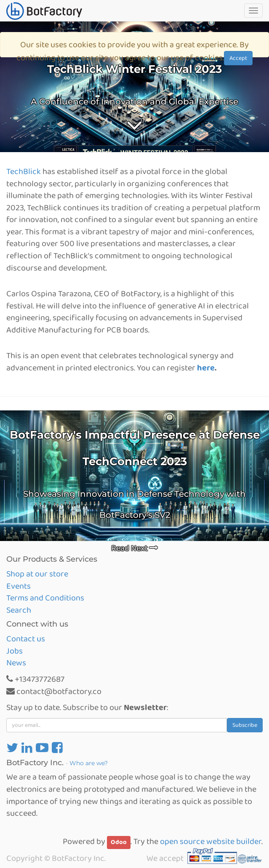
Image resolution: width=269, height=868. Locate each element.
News (16, 663)
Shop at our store (37, 574)
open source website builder (211, 841)
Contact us (26, 639)
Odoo (119, 842)
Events (19, 586)
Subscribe (245, 725)
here (206, 368)
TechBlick (24, 171)
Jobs (15, 651)
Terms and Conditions (45, 598)
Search (19, 610)
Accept (238, 58)
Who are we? (89, 763)
